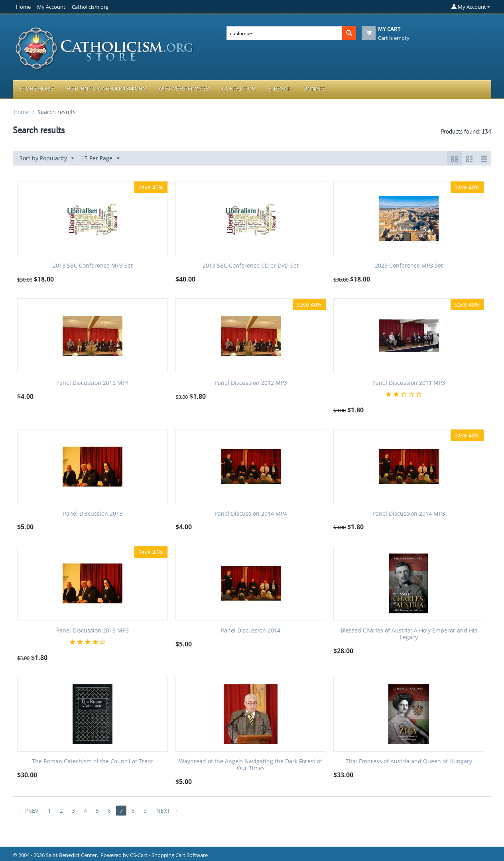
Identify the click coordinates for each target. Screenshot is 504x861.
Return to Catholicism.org (106, 89)
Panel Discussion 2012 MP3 (251, 383)
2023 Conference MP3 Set (409, 266)
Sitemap (279, 89)
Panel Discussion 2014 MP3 (409, 514)
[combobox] (284, 33)
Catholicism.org (90, 7)
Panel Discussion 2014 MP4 (251, 514)
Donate (314, 89)
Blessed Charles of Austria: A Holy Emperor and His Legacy (409, 634)
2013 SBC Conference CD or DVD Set (251, 266)
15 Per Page (100, 159)
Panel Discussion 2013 (93, 514)
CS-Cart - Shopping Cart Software (169, 855)
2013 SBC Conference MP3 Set (93, 266)
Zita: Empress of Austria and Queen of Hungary (409, 762)
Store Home (36, 89)
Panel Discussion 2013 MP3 (93, 631)
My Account (51, 7)
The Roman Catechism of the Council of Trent (93, 762)
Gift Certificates (184, 89)
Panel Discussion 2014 (251, 631)
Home (23, 7)
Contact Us (239, 89)
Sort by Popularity (47, 159)
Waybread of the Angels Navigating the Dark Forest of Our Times (251, 765)
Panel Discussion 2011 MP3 (409, 383)
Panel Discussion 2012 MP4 (93, 383)
